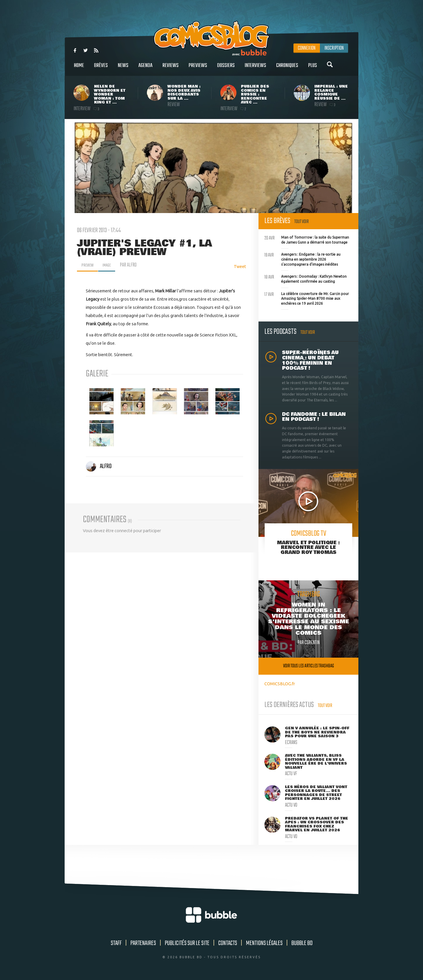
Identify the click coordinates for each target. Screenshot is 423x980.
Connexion (307, 48)
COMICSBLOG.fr (280, 684)
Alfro (99, 466)
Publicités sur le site (187, 943)
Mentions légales (264, 943)
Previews (198, 69)
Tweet (240, 266)
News (123, 69)
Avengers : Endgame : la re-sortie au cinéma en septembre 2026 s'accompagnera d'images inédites (302, 259)
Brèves (101, 69)
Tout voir (302, 222)
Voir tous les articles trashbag (309, 666)
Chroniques (287, 69)
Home (79, 69)
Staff (116, 943)
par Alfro (132, 265)
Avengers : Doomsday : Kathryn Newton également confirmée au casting (305, 278)
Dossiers (226, 69)
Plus (313, 69)
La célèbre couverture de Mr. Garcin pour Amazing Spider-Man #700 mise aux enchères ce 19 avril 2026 (307, 298)
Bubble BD (302, 943)
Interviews (255, 69)
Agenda (145, 69)
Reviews (171, 69)
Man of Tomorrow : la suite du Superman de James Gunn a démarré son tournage (307, 239)
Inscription (334, 48)
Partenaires (143, 943)
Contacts (228, 943)
